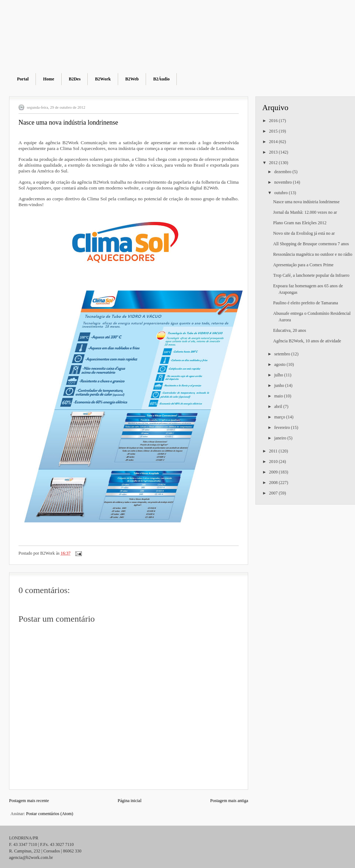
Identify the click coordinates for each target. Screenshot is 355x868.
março (280, 417)
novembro (284, 182)
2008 (274, 483)
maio (279, 396)
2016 (274, 121)
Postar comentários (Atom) (50, 814)
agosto (280, 364)
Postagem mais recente (29, 801)
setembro (283, 354)
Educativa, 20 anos (290, 330)
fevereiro (283, 427)
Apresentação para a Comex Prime (303, 265)
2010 (274, 462)
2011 (274, 451)
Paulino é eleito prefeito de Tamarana (306, 303)
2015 (274, 131)
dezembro (283, 172)
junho (280, 385)
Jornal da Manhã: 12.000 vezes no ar (305, 212)
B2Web (132, 79)
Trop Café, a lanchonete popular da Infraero (311, 275)
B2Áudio (161, 79)
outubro (281, 193)
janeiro (281, 438)
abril (279, 406)
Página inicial (130, 801)
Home (49, 79)
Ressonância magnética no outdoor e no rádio (313, 254)
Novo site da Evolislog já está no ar (304, 233)
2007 (274, 493)
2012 (274, 163)
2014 (274, 142)
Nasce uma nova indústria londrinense (306, 202)
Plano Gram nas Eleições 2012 (300, 223)
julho (279, 375)
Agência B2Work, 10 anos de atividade (307, 341)
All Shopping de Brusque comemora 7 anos (311, 244)
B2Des (75, 79)
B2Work (103, 79)
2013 (274, 152)
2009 (274, 472)
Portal (23, 79)
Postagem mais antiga (229, 801)
